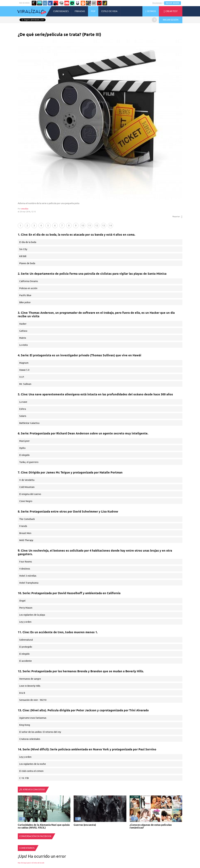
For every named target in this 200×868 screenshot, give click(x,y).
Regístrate (157, 3)
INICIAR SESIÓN (172, 3)
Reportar (177, 217)
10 (83, 225)
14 (111, 225)
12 (97, 225)
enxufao (25, 209)
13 (104, 225)
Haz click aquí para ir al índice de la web (31, 863)
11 (90, 225)
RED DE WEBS (24, 3)
